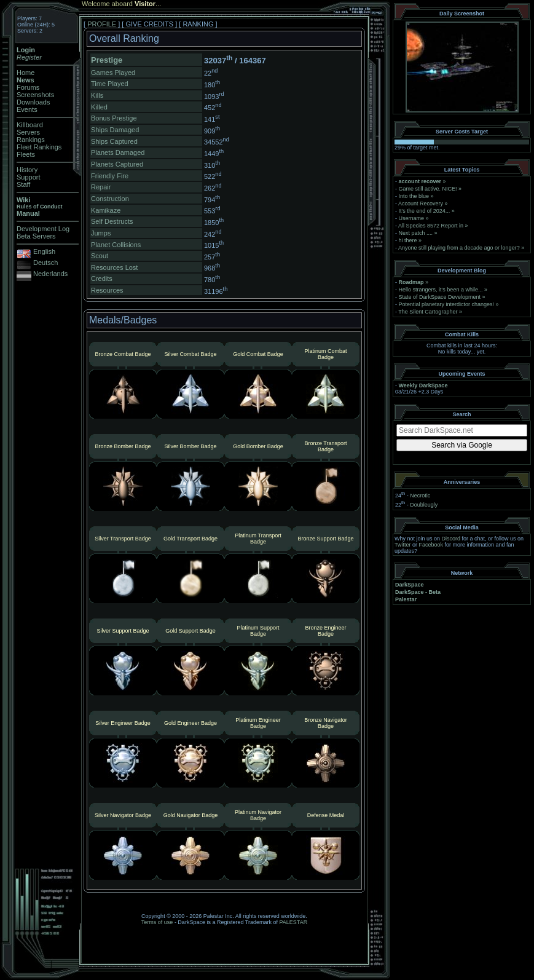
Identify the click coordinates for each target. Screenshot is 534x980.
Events (27, 109)
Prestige (107, 60)
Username (412, 218)
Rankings (31, 140)
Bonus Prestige (114, 118)
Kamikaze (106, 210)
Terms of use (157, 922)
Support (29, 177)
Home (26, 73)
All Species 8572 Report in (431, 226)
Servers (28, 132)
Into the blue (414, 196)
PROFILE (102, 24)
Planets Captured (117, 164)
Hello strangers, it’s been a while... (441, 290)
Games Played (113, 73)
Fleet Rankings (39, 147)
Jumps (101, 233)
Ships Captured (114, 141)
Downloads (33, 102)
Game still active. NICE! (429, 189)
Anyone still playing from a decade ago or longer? (459, 248)
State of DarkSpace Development (440, 297)
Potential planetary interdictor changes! (447, 304)
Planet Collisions (116, 245)
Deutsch (45, 263)
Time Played (110, 84)
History (27, 170)
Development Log (43, 229)
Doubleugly (424, 505)
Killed (99, 107)
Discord (451, 539)
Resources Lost (114, 267)
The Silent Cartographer (428, 312)
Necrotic (420, 496)
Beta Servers (36, 236)
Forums (28, 87)
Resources (107, 290)
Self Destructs (112, 221)
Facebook (431, 545)
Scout (100, 256)
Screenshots (35, 95)
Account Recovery (421, 204)
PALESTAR (293, 922)
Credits (102, 279)
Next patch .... (416, 233)
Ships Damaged (115, 130)
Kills (97, 95)
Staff (23, 184)
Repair (101, 187)
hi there (408, 240)
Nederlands (50, 274)
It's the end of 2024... (425, 211)
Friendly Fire (110, 176)
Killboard (30, 125)
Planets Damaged (118, 152)
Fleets (26, 154)
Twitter (403, 545)
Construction (110, 199)
